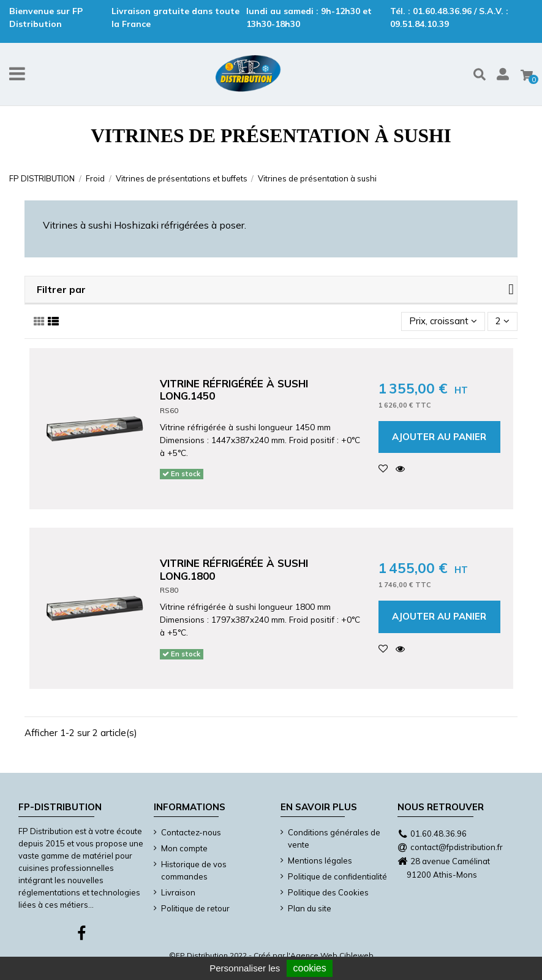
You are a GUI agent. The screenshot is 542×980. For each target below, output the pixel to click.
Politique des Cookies (328, 892)
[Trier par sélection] (443, 321)
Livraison (178, 892)
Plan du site (310, 908)
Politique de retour (195, 908)
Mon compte (184, 848)
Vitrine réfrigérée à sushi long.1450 (234, 389)
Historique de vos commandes (194, 870)
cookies (309, 968)
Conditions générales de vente (334, 838)
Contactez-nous (191, 832)
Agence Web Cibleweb (332, 955)
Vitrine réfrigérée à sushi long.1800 (234, 569)
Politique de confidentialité (337, 876)
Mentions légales (320, 860)
